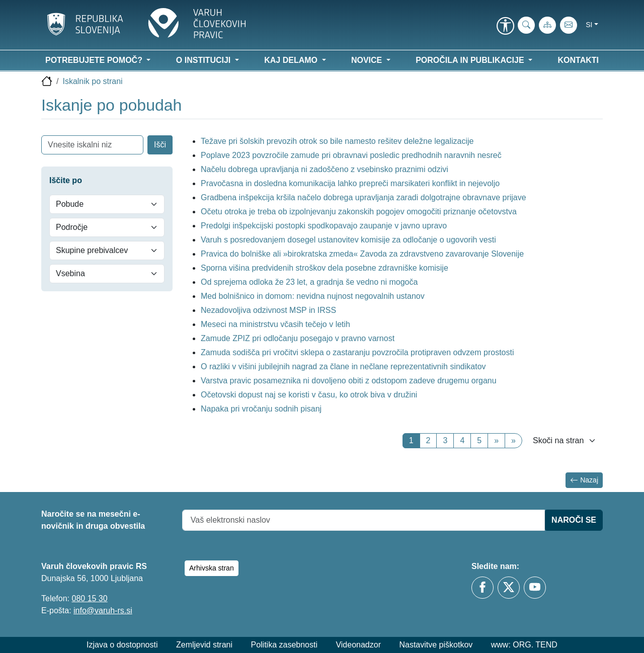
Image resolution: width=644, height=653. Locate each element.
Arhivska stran (212, 568)
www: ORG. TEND (524, 645)
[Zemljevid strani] (547, 25)
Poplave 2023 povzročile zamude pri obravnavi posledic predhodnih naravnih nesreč (351, 155)
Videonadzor (358, 645)
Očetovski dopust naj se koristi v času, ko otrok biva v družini (309, 395)
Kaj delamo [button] (292, 60)
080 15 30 (89, 598)
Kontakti (578, 60)
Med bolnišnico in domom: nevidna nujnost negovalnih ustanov (313, 296)
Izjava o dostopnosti (122, 645)
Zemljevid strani (204, 645)
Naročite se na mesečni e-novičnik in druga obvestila (93, 520)
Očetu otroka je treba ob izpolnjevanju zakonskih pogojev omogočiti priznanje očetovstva (359, 212)
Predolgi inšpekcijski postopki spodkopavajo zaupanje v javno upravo (324, 226)
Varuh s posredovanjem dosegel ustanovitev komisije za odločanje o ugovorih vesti (348, 240)
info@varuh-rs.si (103, 610)
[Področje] (107, 227)
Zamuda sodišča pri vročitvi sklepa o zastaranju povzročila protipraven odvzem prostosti (357, 352)
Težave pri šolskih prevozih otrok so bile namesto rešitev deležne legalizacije (337, 141)
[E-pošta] (569, 25)
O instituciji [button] (205, 60)
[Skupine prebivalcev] (107, 251)
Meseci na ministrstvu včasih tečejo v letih (275, 324)
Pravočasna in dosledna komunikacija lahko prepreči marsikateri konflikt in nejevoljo (350, 183)
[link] (505, 27)
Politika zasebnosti (284, 645)
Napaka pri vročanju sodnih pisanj (261, 409)
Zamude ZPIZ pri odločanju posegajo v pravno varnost (298, 338)
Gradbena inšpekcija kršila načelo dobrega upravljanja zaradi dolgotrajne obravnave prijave (364, 197)
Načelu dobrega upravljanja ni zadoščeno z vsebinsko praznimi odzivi (325, 169)
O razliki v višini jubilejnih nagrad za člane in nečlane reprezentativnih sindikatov (343, 366)
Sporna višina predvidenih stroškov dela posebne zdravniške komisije (326, 268)
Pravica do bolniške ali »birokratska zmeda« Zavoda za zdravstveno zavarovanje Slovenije (362, 254)
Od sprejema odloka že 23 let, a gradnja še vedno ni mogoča (309, 282)
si (589, 25)
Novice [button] (368, 60)
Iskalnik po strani (92, 81)
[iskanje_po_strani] (526, 25)
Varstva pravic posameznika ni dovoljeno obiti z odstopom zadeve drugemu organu (349, 381)
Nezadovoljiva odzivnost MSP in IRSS (268, 310)
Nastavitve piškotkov (436, 645)
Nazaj (584, 480)
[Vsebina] (107, 274)
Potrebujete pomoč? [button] (95, 60)
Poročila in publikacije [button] (471, 60)
